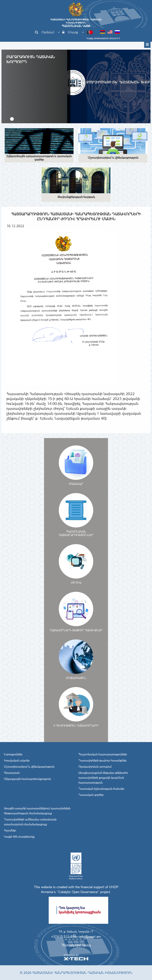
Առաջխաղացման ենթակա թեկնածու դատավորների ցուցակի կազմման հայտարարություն (103, 778)
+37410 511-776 (64, 937)
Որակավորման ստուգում (95, 767)
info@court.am (90, 937)
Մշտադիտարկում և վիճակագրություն (29, 767)
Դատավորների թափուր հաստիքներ (102, 760)
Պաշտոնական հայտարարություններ (103, 754)
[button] (12, 119)
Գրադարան (12, 773)
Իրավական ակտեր (17, 760)
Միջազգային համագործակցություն (27, 779)
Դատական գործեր (91, 795)
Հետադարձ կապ (76, 945)
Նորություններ (13, 754)
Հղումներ (10, 830)
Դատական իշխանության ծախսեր (101, 789)
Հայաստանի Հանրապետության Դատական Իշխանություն (76, 23)
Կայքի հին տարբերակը (19, 837)
